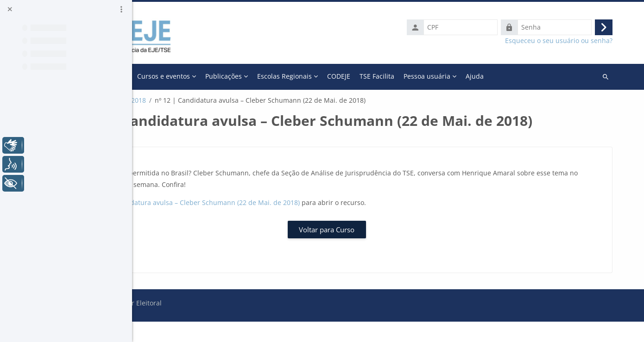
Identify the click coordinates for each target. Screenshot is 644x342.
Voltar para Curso (388, 249)
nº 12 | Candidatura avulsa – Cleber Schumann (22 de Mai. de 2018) (311, 223)
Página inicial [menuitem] (183, 76)
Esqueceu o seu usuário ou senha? (565, 41)
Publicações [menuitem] (340, 76)
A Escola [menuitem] (225, 76)
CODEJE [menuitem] (455, 76)
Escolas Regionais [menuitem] (401, 76)
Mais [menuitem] (483, 76)
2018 (255, 100)
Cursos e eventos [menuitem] (280, 76)
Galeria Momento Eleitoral (198, 100)
